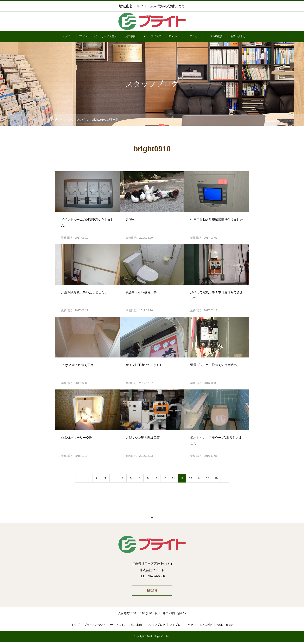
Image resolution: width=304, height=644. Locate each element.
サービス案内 (109, 36)
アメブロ (174, 36)
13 (191, 478)
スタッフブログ (152, 36)
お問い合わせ (238, 36)
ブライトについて (87, 36)
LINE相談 (217, 36)
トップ (66, 36)
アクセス (195, 36)
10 (165, 478)
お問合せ (152, 591)
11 (174, 478)
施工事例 (130, 36)
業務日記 (66, 238)
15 (208, 478)
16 (216, 478)
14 (199, 478)
